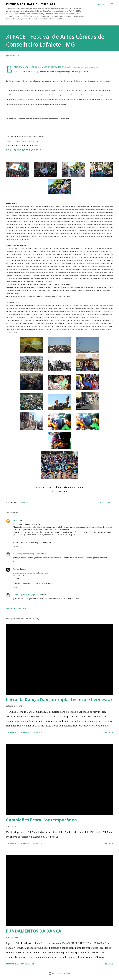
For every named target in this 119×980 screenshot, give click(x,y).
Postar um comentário (16, 608)
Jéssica (16, 569)
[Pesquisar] (100, 4)
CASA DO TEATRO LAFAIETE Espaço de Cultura (23, 141)
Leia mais (109, 732)
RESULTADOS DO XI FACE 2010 (23, 150)
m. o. (15, 520)
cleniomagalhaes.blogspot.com (27, 554)
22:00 (15, 587)
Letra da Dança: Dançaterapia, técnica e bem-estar (59, 700)
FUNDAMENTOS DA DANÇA (34, 931)
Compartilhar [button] (104, 502)
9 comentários (27, 964)
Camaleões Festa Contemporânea (41, 820)
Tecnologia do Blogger (59, 973)
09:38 (15, 546)
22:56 (15, 602)
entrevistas (23, 502)
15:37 (15, 562)
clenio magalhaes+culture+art (31, 4)
